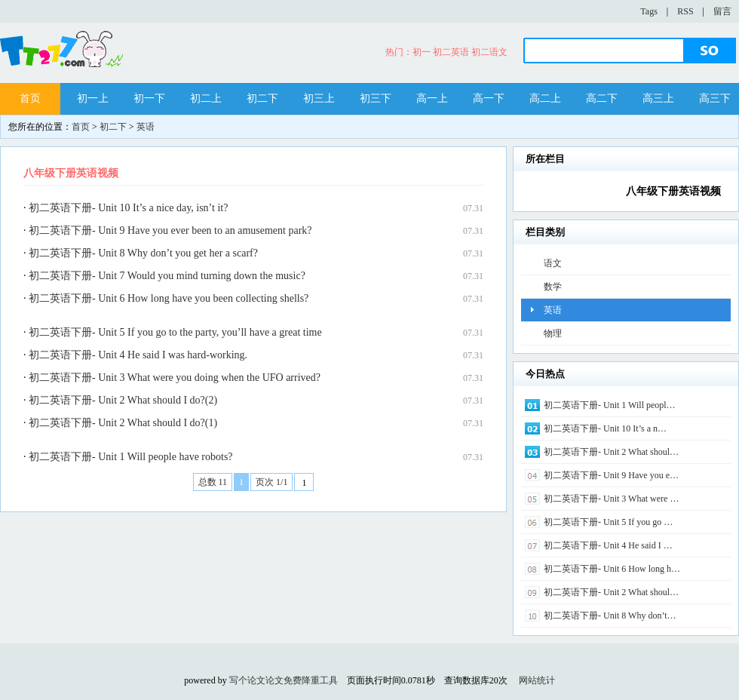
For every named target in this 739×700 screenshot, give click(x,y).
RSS (685, 11)
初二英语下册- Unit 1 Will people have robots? (131, 457)
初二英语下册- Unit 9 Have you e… (611, 475)
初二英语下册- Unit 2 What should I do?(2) (123, 400)
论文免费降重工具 (302, 680)
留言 (722, 11)
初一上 (93, 98)
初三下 (376, 98)
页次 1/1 (271, 482)
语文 (553, 263)
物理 (553, 333)
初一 (422, 52)
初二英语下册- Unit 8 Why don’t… (610, 616)
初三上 (319, 98)
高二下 (602, 98)
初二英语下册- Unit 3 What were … (611, 499)
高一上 (432, 98)
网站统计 (537, 680)
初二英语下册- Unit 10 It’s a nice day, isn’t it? (128, 208)
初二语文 (489, 52)
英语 (146, 127)
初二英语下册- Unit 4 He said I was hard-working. (138, 355)
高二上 (545, 98)
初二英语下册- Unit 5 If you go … (608, 522)
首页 (30, 98)
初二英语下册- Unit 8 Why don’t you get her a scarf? (143, 253)
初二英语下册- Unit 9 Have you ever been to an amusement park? (170, 230)
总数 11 (213, 482)
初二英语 (451, 52)
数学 (553, 287)
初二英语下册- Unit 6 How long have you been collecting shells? (169, 298)
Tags (649, 11)
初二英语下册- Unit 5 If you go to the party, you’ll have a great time (175, 332)
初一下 (149, 98)
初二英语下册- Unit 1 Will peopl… (610, 405)
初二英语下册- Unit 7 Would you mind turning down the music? (167, 276)
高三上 (658, 98)
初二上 (206, 98)
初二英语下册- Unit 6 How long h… (612, 569)
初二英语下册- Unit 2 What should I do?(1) (123, 423)
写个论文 (247, 680)
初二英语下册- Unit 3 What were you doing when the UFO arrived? (175, 378)
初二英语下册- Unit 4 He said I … (608, 545)
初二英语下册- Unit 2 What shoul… (611, 452)
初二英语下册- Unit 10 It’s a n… (605, 428)
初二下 (262, 98)
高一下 (489, 98)
